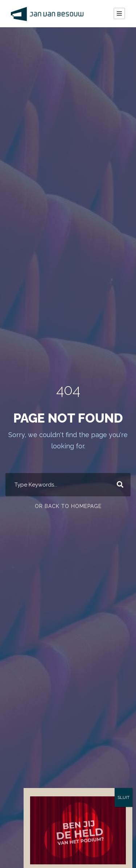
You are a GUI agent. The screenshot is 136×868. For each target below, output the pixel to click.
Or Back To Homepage (68, 506)
